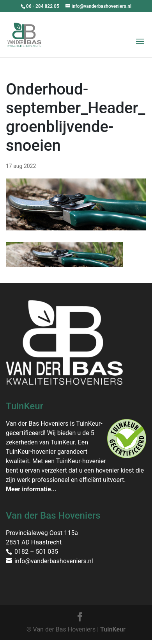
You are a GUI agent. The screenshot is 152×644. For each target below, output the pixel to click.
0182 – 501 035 (36, 552)
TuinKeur (113, 629)
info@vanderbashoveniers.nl (54, 561)
